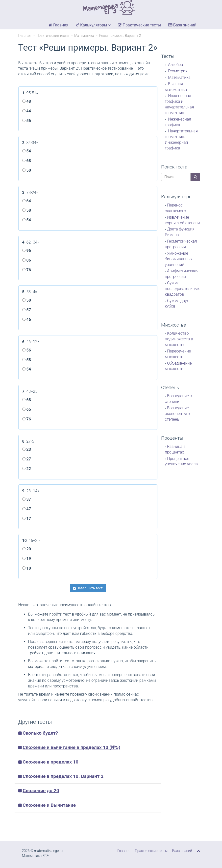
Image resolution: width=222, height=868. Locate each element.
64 (27, 201)
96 (27, 251)
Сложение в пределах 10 (50, 762)
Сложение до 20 (41, 791)
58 (27, 210)
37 (27, 499)
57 (27, 310)
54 (27, 151)
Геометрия (177, 71)
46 (27, 320)
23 (27, 449)
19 (27, 559)
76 (27, 270)
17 (27, 519)
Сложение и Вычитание (49, 805)
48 (27, 101)
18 (27, 568)
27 (27, 459)
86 (27, 260)
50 (27, 170)
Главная (58, 25)
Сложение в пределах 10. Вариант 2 (63, 776)
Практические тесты (140, 25)
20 (27, 549)
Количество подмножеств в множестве (179, 339)
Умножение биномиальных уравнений (179, 259)
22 (27, 469)
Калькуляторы (93, 25)
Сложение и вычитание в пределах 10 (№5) (71, 747)
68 (27, 161)
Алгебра (175, 65)
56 (27, 121)
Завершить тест (88, 588)
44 (27, 111)
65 (27, 409)
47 (27, 509)
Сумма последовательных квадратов (182, 289)
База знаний (182, 25)
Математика (84, 36)
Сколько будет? (40, 733)
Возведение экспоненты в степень (177, 414)
